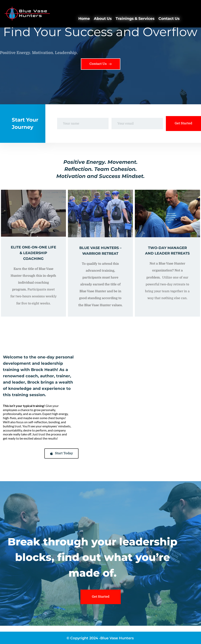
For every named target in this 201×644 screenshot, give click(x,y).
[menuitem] (84, 19)
